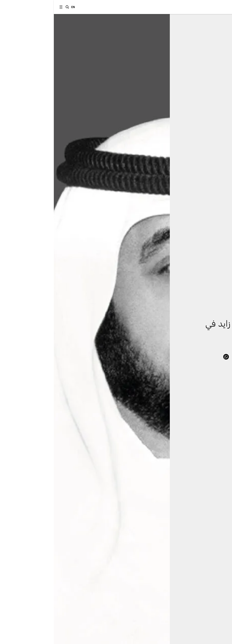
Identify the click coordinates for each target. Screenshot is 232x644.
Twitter (198, 357)
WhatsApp (172, 357)
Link (207, 357)
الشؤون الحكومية (203, 303)
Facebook (190, 357)
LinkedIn (181, 357)
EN (19, 7)
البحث (13, 7)
